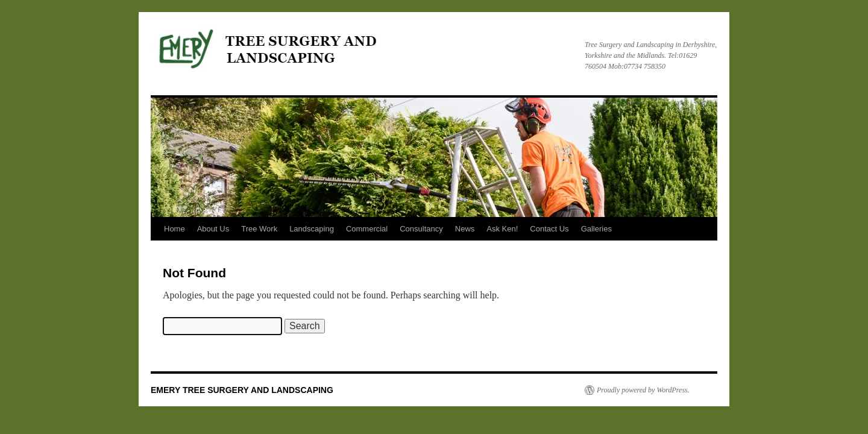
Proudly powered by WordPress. (643, 390)
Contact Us (549, 229)
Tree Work (259, 229)
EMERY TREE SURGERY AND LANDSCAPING (242, 390)
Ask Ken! (502, 229)
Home (175, 229)
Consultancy (421, 229)
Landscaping (312, 229)
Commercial (367, 229)
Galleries (596, 229)
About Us (213, 229)
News (465, 229)
